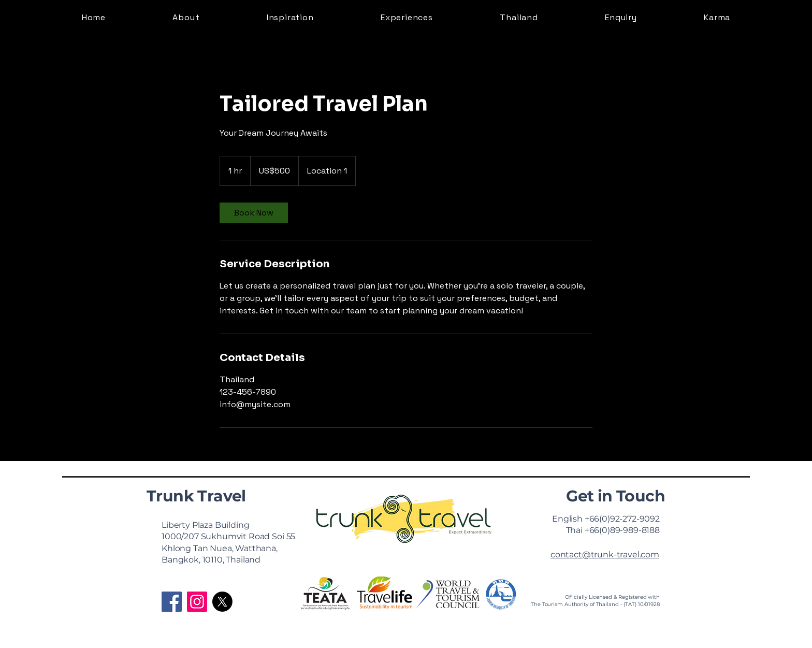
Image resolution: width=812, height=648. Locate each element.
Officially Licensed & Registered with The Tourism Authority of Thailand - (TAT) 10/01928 (595, 601)
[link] (254, 213)
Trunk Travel (196, 496)
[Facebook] (172, 602)
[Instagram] (197, 602)
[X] (222, 602)
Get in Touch (615, 496)
